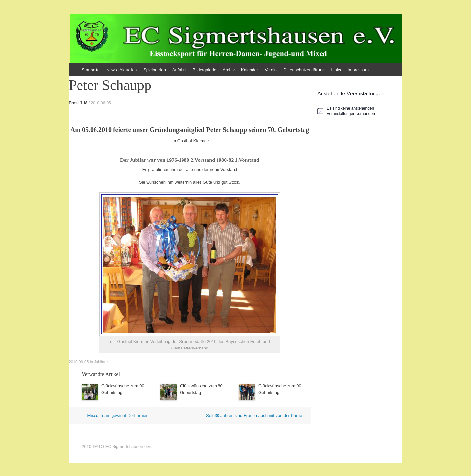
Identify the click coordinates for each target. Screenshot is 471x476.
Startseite (91, 70)
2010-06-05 (101, 103)
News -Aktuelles (122, 70)
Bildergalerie (204, 70)
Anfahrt (179, 70)
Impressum (358, 70)
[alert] (360, 111)
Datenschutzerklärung (304, 70)
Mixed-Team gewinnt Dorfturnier (115, 415)
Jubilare (101, 362)
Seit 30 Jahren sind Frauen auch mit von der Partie (257, 415)
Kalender (250, 70)
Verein (271, 70)
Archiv (229, 70)
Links (336, 70)
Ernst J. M (78, 103)
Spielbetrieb (155, 70)
